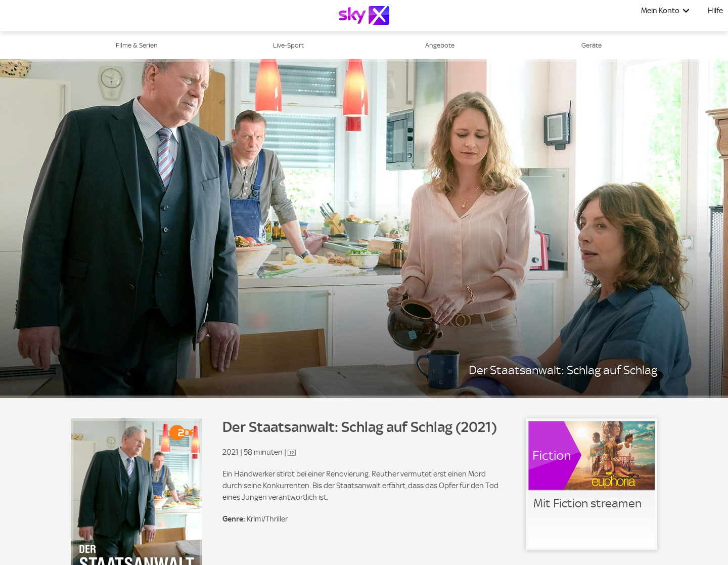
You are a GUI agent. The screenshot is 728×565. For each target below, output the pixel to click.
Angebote (440, 45)
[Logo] (364, 15)
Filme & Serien (137, 45)
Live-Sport (288, 45)
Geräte (591, 45)
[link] (591, 484)
